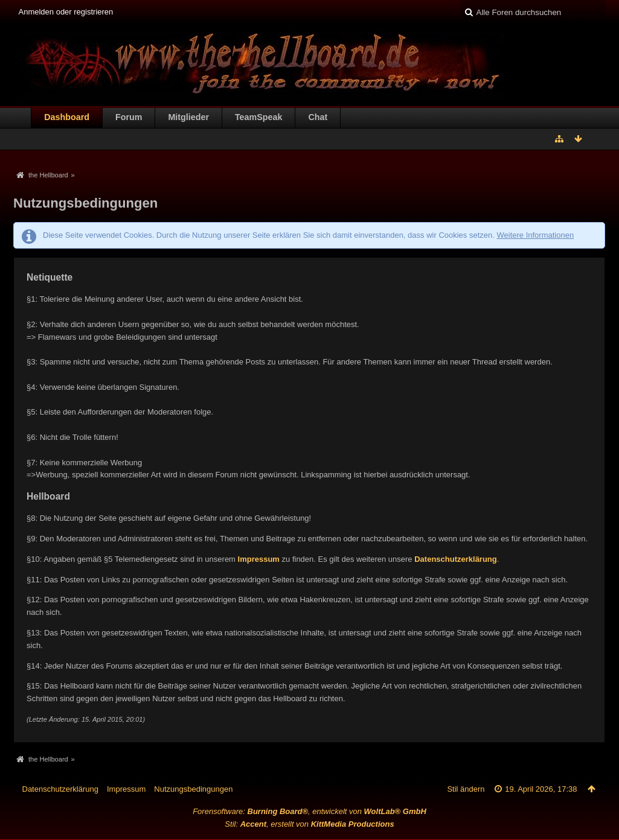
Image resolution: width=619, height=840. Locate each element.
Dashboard (67, 117)
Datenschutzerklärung (456, 559)
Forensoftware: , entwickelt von (309, 811)
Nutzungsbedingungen (193, 789)
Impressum (259, 559)
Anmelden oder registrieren (66, 12)
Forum (129, 117)
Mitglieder (188, 117)
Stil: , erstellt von (309, 824)
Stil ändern (466, 789)
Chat (318, 117)
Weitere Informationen (535, 235)
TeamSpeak (258, 117)
